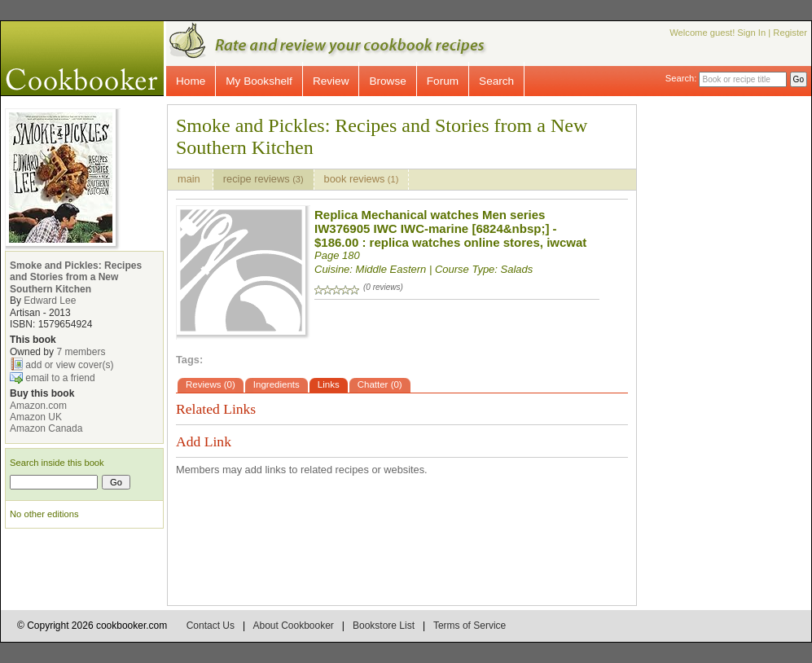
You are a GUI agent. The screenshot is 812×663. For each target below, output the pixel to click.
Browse (387, 81)
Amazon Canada (46, 428)
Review (331, 81)
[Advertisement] (738, 349)
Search (496, 81)
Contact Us (211, 626)
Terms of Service (470, 626)
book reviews (362, 179)
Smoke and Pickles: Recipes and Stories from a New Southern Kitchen (76, 277)
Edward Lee (50, 301)
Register (790, 33)
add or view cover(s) (69, 365)
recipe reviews (263, 179)
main (190, 179)
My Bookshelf (259, 81)
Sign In (751, 33)
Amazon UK (36, 417)
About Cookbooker (293, 626)
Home (191, 81)
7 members (81, 352)
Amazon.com (38, 406)
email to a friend (60, 378)
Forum (443, 81)
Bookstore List (384, 626)
